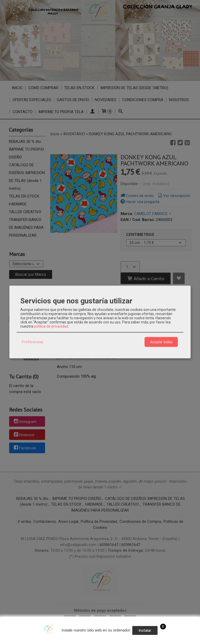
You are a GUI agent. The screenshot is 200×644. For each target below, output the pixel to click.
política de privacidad (51, 326)
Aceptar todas (161, 342)
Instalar (145, 630)
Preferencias (33, 342)
